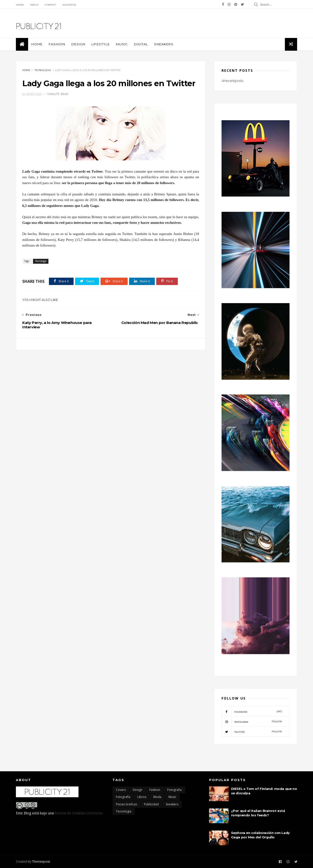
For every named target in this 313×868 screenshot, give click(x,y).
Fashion (57, 44)
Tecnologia (43, 70)
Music (122, 44)
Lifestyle (101, 44)
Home (20, 5)
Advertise (69, 5)
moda (157, 797)
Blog (27, 813)
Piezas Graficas (126, 804)
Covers (121, 790)
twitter (252, 732)
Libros (142, 797)
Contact (50, 5)
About (34, 5)
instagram (252, 722)
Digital (141, 44)
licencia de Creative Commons (79, 813)
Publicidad (151, 804)
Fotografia (174, 790)
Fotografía (123, 797)
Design (78, 44)
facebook (252, 712)
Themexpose (41, 862)
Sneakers (164, 44)
